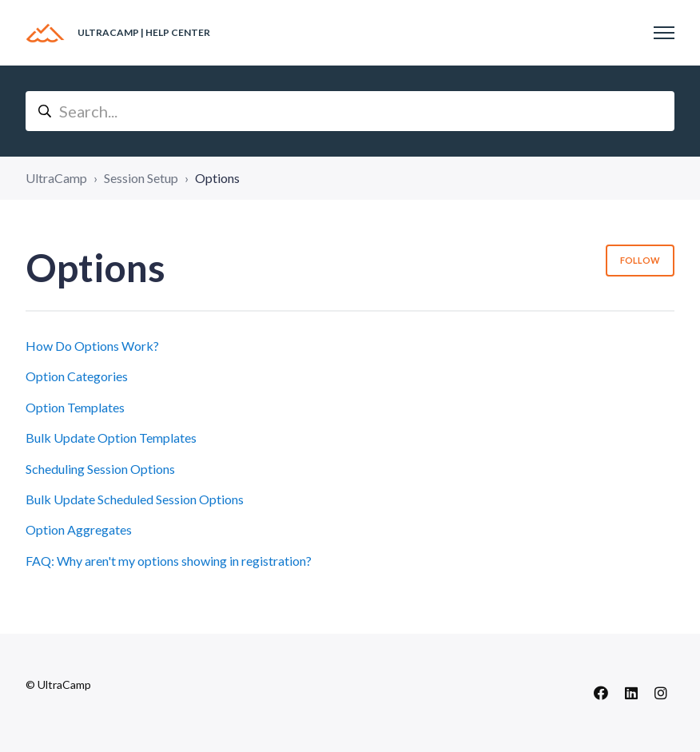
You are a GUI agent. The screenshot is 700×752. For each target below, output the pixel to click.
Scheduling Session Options (100, 469)
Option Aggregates (79, 529)
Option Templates (75, 407)
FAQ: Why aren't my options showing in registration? (169, 561)
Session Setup (141, 178)
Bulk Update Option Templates (111, 438)
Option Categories (77, 376)
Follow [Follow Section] (640, 260)
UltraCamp (56, 178)
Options (217, 178)
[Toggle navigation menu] (664, 33)
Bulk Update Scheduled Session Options (135, 499)
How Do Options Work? (92, 346)
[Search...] (350, 111)
